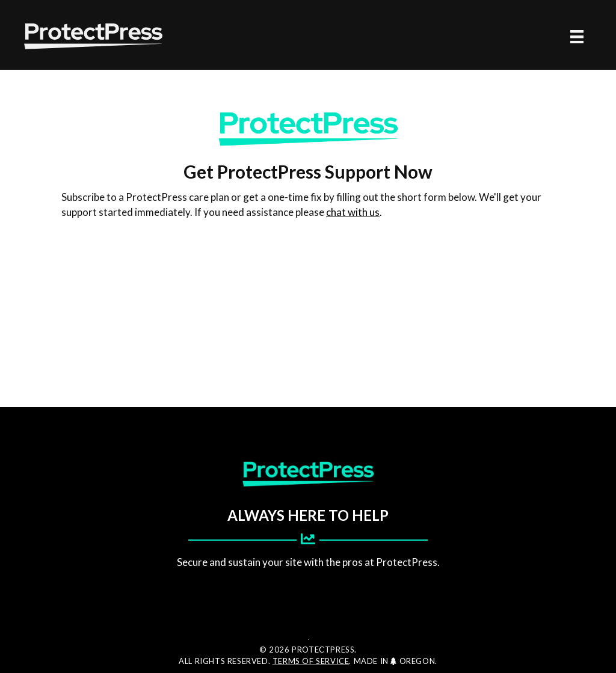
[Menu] (577, 36)
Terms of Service (311, 661)
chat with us (353, 212)
